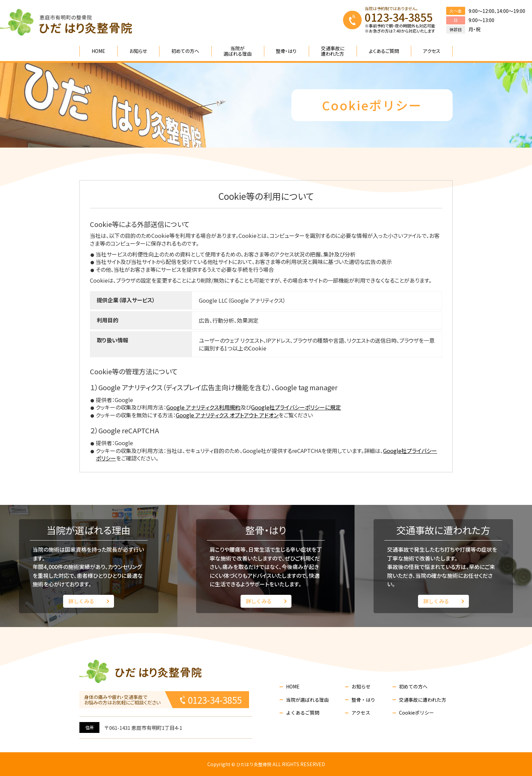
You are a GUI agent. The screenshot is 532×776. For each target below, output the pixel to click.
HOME (293, 687)
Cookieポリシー (416, 713)
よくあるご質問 (303, 713)
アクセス (361, 713)
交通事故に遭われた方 (423, 700)
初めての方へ (413, 687)
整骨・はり (363, 700)
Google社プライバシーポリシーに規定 (296, 407)
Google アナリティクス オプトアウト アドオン (227, 415)
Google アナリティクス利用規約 (203, 407)
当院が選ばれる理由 (307, 700)
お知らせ (361, 687)
